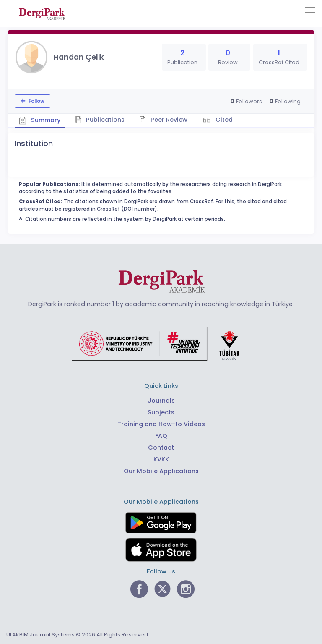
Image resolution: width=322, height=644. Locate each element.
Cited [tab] (223, 120)
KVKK (161, 459)
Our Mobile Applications (161, 471)
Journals (161, 401)
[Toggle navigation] (310, 10)
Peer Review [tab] (163, 120)
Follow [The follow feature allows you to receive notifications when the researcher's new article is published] (36, 101)
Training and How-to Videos (161, 424)
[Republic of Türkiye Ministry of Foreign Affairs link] (161, 343)
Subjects (161, 412)
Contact (161, 448)
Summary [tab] (40, 120)
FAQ (161, 436)
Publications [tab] (100, 120)
